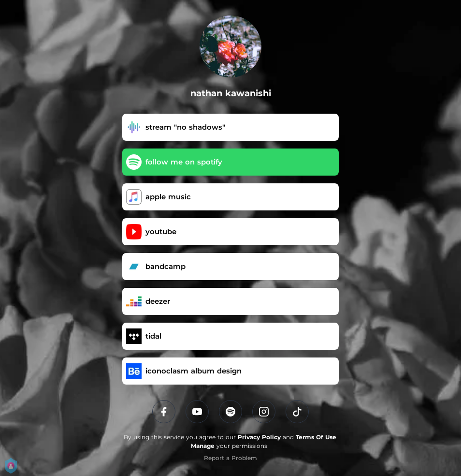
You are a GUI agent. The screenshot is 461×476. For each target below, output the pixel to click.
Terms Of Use (316, 437)
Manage (203, 446)
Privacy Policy (259, 437)
